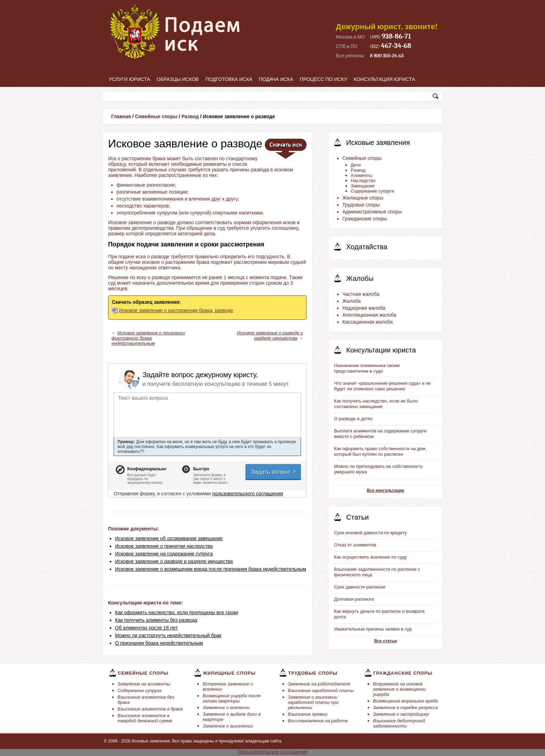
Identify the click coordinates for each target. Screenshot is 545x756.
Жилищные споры (363, 198)
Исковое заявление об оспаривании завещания (169, 538)
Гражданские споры (365, 219)
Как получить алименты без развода (156, 620)
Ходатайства (367, 247)
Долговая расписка (354, 599)
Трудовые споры (361, 205)
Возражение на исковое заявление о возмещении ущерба (400, 689)
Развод (190, 116)
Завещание (363, 186)
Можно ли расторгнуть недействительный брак (168, 635)
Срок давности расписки (360, 587)
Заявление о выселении (228, 726)
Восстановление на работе (318, 721)
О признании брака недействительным (159, 643)
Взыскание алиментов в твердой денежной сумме (145, 718)
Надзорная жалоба (364, 308)
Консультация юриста (385, 79)
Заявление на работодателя (319, 684)
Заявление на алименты (144, 684)
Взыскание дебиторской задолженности (399, 723)
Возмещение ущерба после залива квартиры (232, 698)
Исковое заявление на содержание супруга (164, 554)
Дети (356, 165)
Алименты (361, 175)
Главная (121, 116)
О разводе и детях (353, 419)
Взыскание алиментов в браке (150, 709)
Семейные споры (156, 116)
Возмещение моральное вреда (405, 701)
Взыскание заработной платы (321, 690)
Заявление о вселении (226, 708)
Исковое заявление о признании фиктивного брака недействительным (148, 338)
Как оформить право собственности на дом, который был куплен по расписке (380, 451)
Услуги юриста (129, 79)
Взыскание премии (308, 714)
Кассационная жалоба (368, 322)
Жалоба (351, 301)
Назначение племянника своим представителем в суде (367, 368)
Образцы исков (178, 79)
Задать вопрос (274, 472)
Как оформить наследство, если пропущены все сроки (177, 612)
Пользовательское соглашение (272, 752)
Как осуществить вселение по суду (371, 557)
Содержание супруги (372, 191)
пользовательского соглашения (248, 494)
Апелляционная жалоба (369, 315)
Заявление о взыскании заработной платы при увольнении (313, 702)
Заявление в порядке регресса (405, 708)
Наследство (363, 181)
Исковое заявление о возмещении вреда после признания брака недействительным (211, 569)
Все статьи (385, 641)
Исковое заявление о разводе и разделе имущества (270, 335)
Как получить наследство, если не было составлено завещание (376, 404)
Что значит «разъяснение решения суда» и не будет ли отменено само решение (382, 386)
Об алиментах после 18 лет (146, 628)
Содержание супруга (139, 690)
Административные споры (372, 212)
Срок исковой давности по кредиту (371, 533)
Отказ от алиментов (355, 545)
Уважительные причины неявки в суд (373, 629)
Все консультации (385, 490)
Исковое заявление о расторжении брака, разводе (176, 310)
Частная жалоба (361, 294)
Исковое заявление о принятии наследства (164, 546)
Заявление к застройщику (401, 714)
